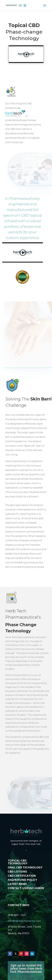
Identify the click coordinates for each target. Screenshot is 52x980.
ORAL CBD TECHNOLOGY (25, 867)
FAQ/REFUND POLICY (22, 880)
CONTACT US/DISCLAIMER (26, 888)
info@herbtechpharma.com (24, 921)
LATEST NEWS (17, 884)
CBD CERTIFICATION (22, 876)
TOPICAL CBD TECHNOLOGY (18, 862)
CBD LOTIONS (17, 872)
